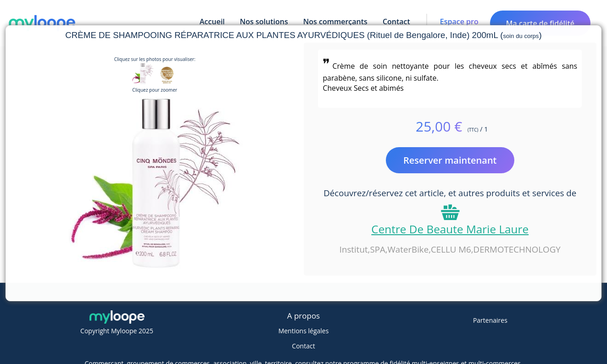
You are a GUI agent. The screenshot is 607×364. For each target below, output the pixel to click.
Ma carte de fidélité (540, 23)
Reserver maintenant (450, 160)
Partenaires (490, 320)
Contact (303, 346)
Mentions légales (304, 331)
